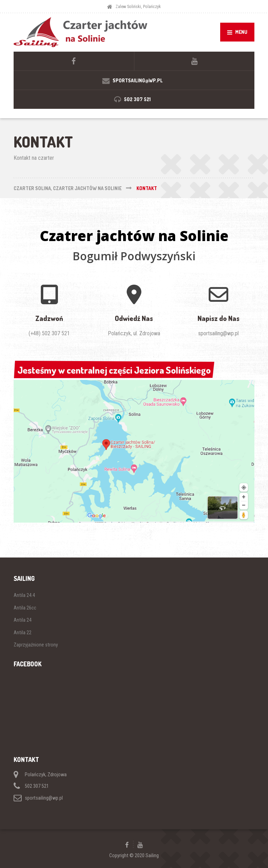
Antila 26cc (25, 608)
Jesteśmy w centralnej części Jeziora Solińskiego (114, 370)
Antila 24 (23, 620)
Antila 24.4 (24, 595)
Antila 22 (23, 633)
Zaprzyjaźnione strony (36, 645)
